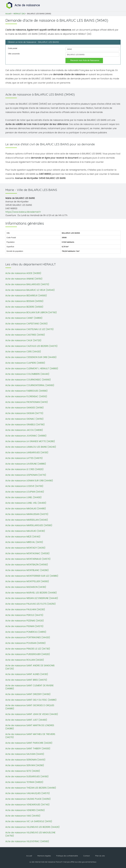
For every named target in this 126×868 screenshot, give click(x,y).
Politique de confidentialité (67, 856)
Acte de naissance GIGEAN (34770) (24, 413)
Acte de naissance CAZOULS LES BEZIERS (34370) (31, 346)
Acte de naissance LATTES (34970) (24, 458)
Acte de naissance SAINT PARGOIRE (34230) (29, 743)
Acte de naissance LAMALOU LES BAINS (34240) (31, 447)
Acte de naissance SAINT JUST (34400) (26, 720)
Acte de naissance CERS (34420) (23, 352)
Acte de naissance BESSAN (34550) (24, 301)
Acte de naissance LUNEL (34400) (23, 497)
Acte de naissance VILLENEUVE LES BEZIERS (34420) (32, 827)
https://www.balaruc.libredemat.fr (23, 212)
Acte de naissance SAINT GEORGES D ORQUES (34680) (30, 707)
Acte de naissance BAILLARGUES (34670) (27, 284)
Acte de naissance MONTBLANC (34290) (27, 570)
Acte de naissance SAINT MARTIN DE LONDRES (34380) (30, 727)
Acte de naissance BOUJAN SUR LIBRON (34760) (31, 312)
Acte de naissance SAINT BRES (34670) (26, 680)
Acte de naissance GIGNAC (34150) (24, 419)
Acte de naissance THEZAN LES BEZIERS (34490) (31, 788)
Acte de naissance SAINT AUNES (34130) (27, 674)
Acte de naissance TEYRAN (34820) (24, 782)
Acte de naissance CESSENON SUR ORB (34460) (31, 357)
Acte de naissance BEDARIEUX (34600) (26, 295)
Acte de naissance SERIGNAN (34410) (25, 760)
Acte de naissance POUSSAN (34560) (25, 643)
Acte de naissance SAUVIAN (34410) (25, 754)
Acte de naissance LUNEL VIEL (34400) (26, 503)
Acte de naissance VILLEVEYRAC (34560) (27, 841)
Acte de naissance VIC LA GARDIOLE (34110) (29, 821)
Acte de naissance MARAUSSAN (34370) (27, 514)
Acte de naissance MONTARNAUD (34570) (28, 559)
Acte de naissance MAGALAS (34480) (26, 508)
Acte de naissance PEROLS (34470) (24, 615)
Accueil (8, 14)
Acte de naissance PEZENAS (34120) (25, 621)
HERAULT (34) (19, 14)
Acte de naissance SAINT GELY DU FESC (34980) (31, 700)
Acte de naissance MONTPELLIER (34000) (27, 581)
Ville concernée (14, 54)
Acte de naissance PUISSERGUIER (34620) (28, 654)
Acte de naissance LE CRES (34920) (24, 469)
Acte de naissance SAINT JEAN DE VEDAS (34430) (32, 714)
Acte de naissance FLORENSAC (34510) (26, 396)
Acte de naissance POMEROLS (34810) (26, 632)
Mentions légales (44, 856)
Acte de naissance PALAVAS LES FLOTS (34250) (31, 604)
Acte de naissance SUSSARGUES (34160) (27, 776)
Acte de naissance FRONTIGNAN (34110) (27, 402)
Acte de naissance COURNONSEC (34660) (28, 380)
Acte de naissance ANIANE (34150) (24, 279)
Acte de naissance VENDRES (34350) (25, 810)
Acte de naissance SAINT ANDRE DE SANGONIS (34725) (30, 667)
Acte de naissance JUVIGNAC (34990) (26, 436)
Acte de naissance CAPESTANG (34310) (26, 324)
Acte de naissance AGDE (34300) (23, 273)
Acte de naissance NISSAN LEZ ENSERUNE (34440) (32, 598)
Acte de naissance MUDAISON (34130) (26, 587)
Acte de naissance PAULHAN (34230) (25, 609)
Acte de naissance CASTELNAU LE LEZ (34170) (29, 329)
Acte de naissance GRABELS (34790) (25, 424)
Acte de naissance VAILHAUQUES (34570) (28, 793)
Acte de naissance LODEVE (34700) (24, 486)
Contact (87, 856)
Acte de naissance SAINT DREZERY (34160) (28, 694)
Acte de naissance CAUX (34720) (23, 340)
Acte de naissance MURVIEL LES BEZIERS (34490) (31, 593)
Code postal (13, 48)
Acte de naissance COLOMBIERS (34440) (27, 374)
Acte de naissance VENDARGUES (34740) (27, 805)
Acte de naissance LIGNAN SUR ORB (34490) (29, 481)
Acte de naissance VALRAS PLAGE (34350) (28, 799)
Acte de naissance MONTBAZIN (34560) (27, 565)
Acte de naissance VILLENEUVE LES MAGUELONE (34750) (30, 834)
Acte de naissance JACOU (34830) (24, 430)
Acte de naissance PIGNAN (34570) (24, 626)
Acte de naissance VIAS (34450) (23, 816)
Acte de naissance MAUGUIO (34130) (25, 531)
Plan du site (100, 856)
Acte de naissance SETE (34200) (23, 771)
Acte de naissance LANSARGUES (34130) (27, 452)
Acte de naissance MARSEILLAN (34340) (27, 520)
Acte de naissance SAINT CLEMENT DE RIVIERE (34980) (29, 687)
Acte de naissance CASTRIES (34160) (25, 335)
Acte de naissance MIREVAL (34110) (24, 542)
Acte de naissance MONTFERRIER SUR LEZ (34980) (32, 576)
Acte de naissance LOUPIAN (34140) (25, 492)
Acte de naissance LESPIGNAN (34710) (26, 475)
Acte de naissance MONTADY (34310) (25, 548)
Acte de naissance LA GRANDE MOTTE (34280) (30, 441)
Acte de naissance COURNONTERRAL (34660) (30, 385)
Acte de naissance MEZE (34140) (23, 537)
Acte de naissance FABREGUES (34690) (26, 391)
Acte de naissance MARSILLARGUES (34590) (29, 525)
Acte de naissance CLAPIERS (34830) (25, 363)
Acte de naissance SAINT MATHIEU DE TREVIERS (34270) (30, 736)
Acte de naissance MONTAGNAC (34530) (27, 553)
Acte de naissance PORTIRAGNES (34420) (28, 637)
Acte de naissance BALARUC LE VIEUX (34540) (30, 290)
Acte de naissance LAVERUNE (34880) (26, 464)
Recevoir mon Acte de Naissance (85, 60)
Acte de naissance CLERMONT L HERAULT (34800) (32, 368)
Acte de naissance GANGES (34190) (25, 408)
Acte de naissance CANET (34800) (24, 318)
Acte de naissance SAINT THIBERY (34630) (28, 748)
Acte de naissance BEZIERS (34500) (24, 307)
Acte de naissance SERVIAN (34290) (25, 765)
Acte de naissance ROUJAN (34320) (25, 660)
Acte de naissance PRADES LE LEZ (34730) (28, 649)
